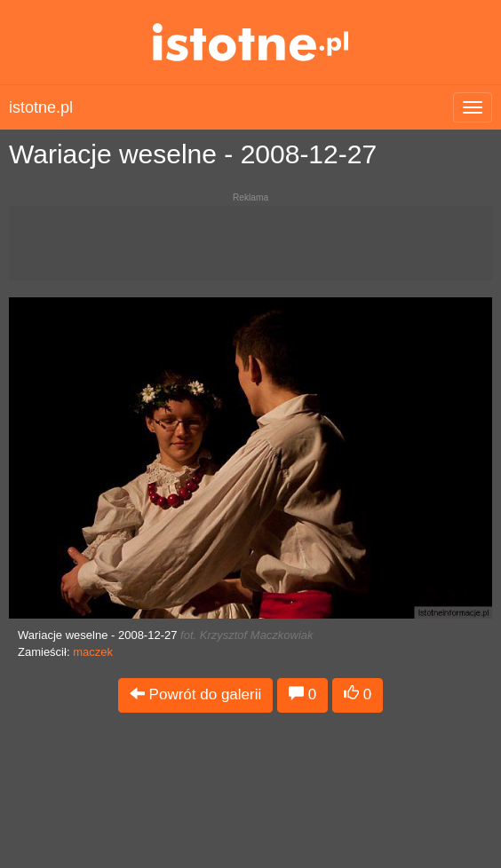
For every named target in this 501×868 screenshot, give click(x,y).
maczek (93, 652)
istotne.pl (251, 42)
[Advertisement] (250, 250)
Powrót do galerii (195, 694)
